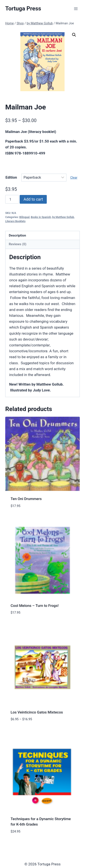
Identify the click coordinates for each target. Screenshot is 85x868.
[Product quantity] (12, 199)
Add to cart (33, 199)
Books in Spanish (41, 217)
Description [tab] (17, 235)
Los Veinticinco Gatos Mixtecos (37, 712)
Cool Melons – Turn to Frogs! (35, 606)
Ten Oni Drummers (26, 499)
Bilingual (24, 217)
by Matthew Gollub (63, 217)
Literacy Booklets (15, 221)
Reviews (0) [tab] (17, 244)
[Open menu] (76, 9)
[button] (74, 35)
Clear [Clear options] (74, 178)
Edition (11, 177)
